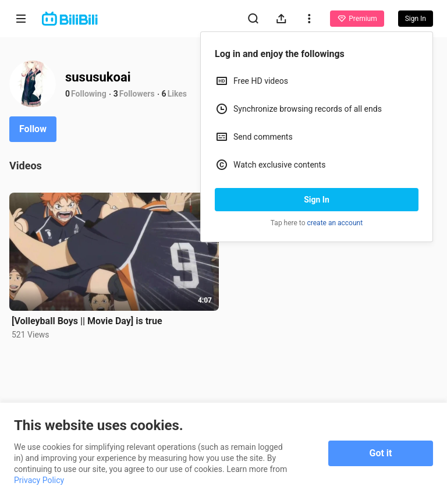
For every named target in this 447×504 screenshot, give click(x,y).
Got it (381, 453)
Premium (357, 19)
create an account (335, 223)
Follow (33, 129)
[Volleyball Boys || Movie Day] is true (87, 321)
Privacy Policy (39, 480)
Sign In (317, 200)
